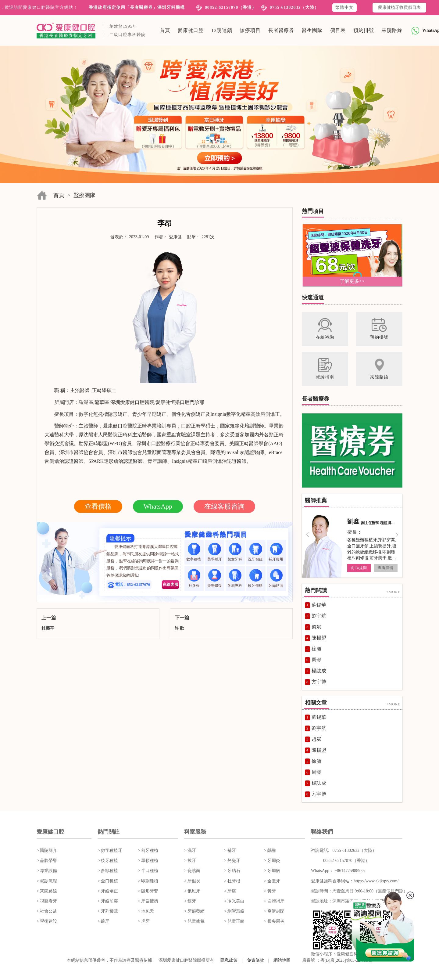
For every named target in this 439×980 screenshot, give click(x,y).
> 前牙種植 (148, 850)
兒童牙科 (235, 552)
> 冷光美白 (234, 901)
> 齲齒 (270, 850)
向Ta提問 (359, 568)
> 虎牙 (144, 921)
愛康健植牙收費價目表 (399, 7)
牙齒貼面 (276, 578)
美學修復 (215, 578)
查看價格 (98, 506)
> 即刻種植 (148, 881)
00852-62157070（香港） (231, 7)
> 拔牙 (190, 861)
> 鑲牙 (190, 901)
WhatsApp (158, 506)
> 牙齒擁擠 (148, 901)
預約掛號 (364, 30)
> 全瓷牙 (272, 881)
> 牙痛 (230, 891)
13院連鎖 (222, 30)
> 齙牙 (104, 921)
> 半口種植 (148, 871)
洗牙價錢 (256, 552)
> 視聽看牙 (47, 901)
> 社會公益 (47, 911)
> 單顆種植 (148, 861)
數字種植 (194, 552)
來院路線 (392, 30)
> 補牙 (230, 850)
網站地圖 (282, 960)
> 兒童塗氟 (194, 921)
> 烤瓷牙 (232, 861)
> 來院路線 (47, 891)
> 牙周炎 (272, 861)
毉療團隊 (84, 195)
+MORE (393, 592)
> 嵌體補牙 (274, 901)
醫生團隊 (312, 30)
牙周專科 (235, 578)
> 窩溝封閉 (274, 911)
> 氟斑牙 (192, 891)
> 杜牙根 (232, 881)
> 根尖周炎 (274, 921)
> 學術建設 (47, 921)
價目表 (338, 30)
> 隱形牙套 (148, 891)
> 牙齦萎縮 (194, 911)
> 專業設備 (47, 871)
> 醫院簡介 (47, 850)
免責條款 (255, 960)
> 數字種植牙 (110, 850)
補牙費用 (276, 552)
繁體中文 (344, 7)
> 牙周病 (272, 871)
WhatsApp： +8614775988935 (338, 871)
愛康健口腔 (191, 30)
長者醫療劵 (281, 30)
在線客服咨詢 (224, 506)
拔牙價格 (256, 578)
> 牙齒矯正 (108, 891)
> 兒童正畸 (234, 921)
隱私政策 (229, 960)
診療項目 (250, 30)
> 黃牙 (270, 891)
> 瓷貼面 (192, 871)
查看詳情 (386, 568)
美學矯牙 (215, 552)
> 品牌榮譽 (47, 861)
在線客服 (170, 584)
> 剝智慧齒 (234, 911)
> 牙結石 (232, 871)
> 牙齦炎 (192, 881)
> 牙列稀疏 (108, 911)
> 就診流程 (47, 881)
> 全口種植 (108, 881)
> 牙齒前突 (108, 901)
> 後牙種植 (108, 861)
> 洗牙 (190, 850)
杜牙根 (194, 578)
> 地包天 (146, 911)
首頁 (165, 30)
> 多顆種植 (108, 871)
